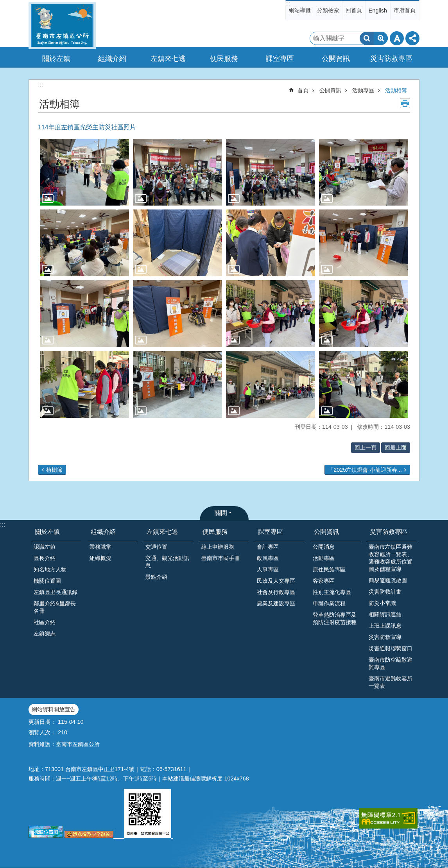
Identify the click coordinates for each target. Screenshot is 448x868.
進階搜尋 (381, 38)
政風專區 (268, 558)
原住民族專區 (329, 569)
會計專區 (268, 547)
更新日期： (42, 722)
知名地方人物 (50, 569)
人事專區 (268, 569)
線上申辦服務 (218, 547)
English (378, 11)
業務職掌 (100, 547)
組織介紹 (103, 532)
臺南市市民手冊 (220, 558)
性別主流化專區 (332, 592)
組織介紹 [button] (112, 59)
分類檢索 (328, 10)
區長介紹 (45, 558)
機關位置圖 (47, 581)
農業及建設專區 (276, 603)
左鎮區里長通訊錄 (56, 592)
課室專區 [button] (280, 59)
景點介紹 (156, 577)
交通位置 (156, 547)
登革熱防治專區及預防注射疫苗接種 (335, 618)
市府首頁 (405, 10)
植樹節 (54, 470)
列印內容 (405, 103)
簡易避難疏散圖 (388, 580)
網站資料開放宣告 (54, 709)
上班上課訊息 (385, 626)
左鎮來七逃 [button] (168, 59)
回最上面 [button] (396, 447)
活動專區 (363, 90)
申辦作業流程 (329, 603)
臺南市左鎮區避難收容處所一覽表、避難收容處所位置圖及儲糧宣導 (391, 558)
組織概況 (100, 558)
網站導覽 (300, 10)
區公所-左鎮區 (62, 26)
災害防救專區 (389, 532)
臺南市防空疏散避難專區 (391, 663)
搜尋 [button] (367, 38)
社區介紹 (45, 622)
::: (288, 3)
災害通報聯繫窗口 (391, 648)
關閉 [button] (221, 513)
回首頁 (354, 10)
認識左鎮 (45, 547)
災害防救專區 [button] (391, 59)
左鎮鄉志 (45, 634)
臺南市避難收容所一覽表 (391, 682)
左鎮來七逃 (162, 532)
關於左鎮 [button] (56, 59)
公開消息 (324, 547)
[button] (84, 172)
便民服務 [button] (224, 59)
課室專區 (271, 532)
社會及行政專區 (276, 592)
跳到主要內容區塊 (4, 4)
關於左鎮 (47, 532)
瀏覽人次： (42, 732)
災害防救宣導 (385, 637)
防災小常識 (382, 603)
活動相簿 (396, 90)
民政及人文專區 (276, 581)
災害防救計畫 (385, 592)
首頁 (303, 90)
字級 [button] (397, 38)
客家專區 (324, 581)
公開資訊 (330, 90)
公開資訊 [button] (336, 59)
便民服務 (215, 532)
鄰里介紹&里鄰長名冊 (55, 607)
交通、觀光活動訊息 (167, 562)
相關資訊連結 (385, 614)
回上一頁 (366, 447)
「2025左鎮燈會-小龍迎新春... (365, 470)
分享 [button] (412, 38)
